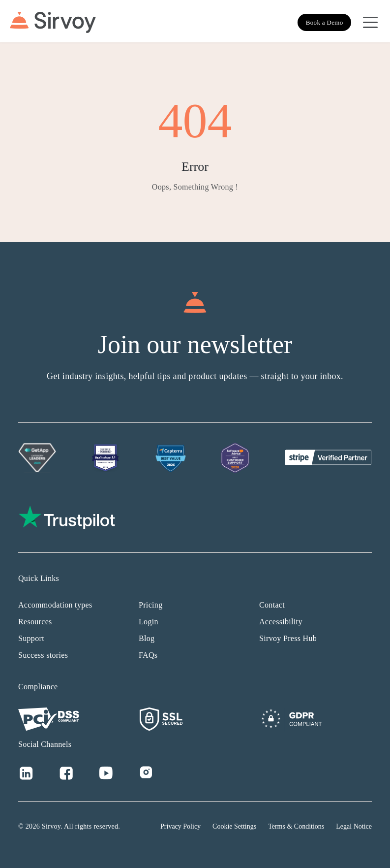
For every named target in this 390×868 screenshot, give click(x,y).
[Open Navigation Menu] (370, 23)
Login (149, 622)
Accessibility (281, 622)
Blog (147, 638)
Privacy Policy (180, 826)
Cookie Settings (234, 826)
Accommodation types (55, 605)
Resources (35, 622)
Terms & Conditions (296, 826)
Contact (272, 605)
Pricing (150, 605)
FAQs (148, 655)
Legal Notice (354, 826)
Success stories (43, 655)
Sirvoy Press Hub (288, 638)
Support (31, 638)
